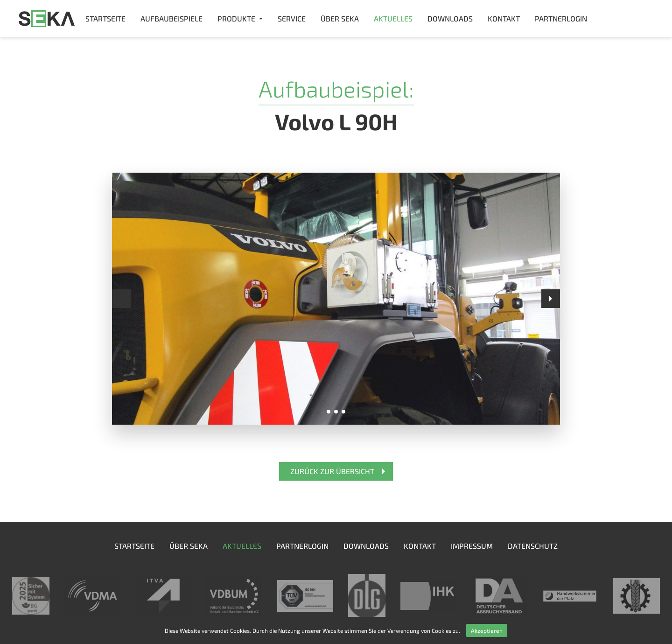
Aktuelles (393, 18)
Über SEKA (340, 18)
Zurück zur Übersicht (332, 471)
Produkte (236, 18)
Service (292, 18)
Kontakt (504, 18)
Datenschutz (533, 546)
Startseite (105, 18)
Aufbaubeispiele (171, 18)
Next (551, 299)
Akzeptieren (487, 630)
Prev (121, 299)
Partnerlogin (561, 18)
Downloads (450, 18)
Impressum (472, 546)
